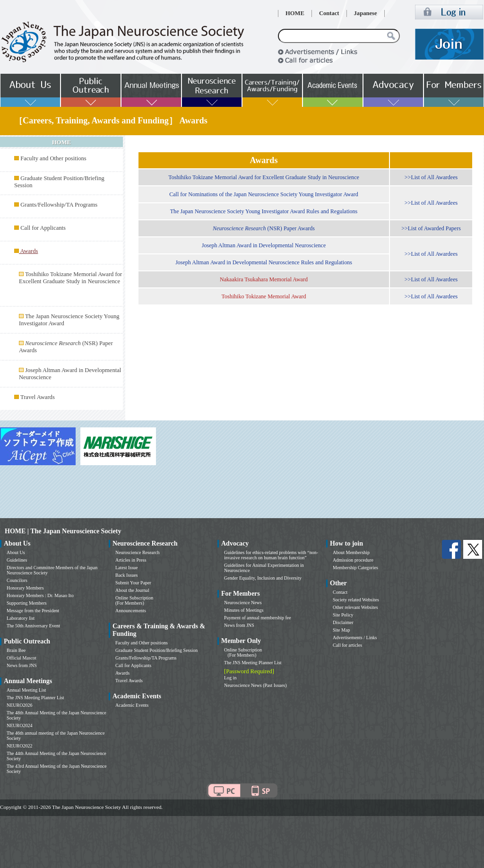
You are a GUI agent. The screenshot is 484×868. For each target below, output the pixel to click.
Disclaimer (343, 622)
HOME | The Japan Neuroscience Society (63, 531)
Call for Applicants (43, 228)
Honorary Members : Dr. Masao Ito (40, 595)
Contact (329, 13)
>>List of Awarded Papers (431, 228)
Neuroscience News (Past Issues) (255, 685)
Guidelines (17, 560)
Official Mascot (22, 658)
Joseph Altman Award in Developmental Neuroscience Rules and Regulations (264, 262)
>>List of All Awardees (431, 177)
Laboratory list (21, 618)
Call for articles (347, 645)
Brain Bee (16, 650)
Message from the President (33, 611)
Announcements (131, 611)
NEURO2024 (19, 725)
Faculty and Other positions (53, 158)
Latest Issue (127, 568)
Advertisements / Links (355, 638)
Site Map (341, 630)
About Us (16, 552)
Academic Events (132, 705)
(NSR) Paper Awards (264, 228)
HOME (295, 13)
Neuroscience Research (138, 552)
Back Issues (127, 575)
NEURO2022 (19, 746)
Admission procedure (353, 560)
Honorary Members (25, 588)
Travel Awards (38, 397)
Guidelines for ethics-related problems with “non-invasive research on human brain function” (271, 555)
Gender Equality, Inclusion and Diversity (263, 578)
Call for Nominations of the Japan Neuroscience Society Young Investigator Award (264, 194)
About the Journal (132, 590)
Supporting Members (27, 603)
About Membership (351, 552)
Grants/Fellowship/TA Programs (59, 205)
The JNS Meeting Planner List (35, 698)
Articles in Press (131, 560)
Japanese (366, 13)
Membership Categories (355, 568)
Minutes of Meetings (244, 610)
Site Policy (343, 615)
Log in (230, 678)
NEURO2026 (19, 705)
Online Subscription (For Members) (134, 600)
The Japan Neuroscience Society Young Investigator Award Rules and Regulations (264, 211)
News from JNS (22, 665)
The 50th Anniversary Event (33, 626)
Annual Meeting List (26, 690)
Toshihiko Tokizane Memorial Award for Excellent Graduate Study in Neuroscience (70, 278)
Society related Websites (356, 600)
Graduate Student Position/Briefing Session (156, 650)
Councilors (17, 580)
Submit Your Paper (133, 583)
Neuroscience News (243, 603)
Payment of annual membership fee (258, 618)
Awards (122, 673)
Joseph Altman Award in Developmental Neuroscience (264, 245)
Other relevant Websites (355, 607)
